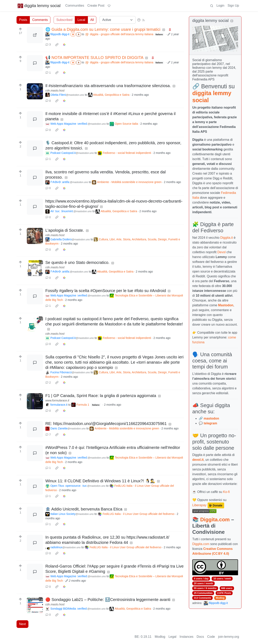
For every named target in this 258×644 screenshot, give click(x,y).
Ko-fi (226, 492)
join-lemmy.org (229, 637)
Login (220, 6)
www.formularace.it (57, 400)
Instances (186, 637)
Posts (23, 20)
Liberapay (199, 505)
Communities (75, 6)
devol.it (198, 460)
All (92, 20)
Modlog (220, 598)
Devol (222, 252)
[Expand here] (35, 91)
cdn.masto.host (55, 91)
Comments (40, 20)
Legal (172, 637)
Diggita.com (215, 520)
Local (81, 20)
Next (22, 624)
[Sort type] (118, 20)
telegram (210, 423)
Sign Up (233, 6)
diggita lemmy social (39, 6)
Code (211, 637)
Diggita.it (227, 238)
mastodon (211, 418)
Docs (200, 637)
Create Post (96, 6)
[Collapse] (232, 21)
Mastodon (226, 305)
